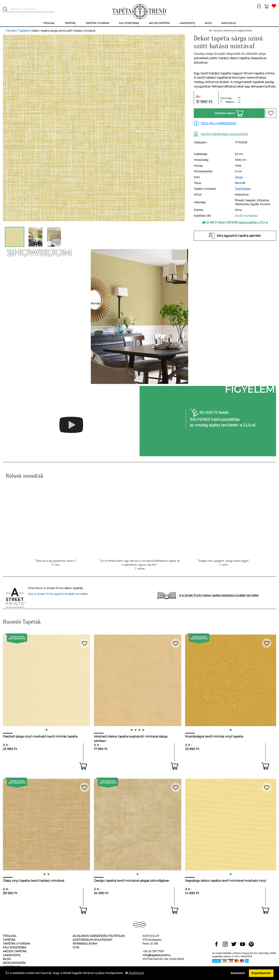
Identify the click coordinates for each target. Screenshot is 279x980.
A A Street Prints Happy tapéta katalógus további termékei (219, 595)
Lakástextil (12, 955)
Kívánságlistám (85, 944)
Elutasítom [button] (238, 973)
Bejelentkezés (14, 963)
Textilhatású (243, 189)
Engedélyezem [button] (261, 973)
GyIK (76, 947)
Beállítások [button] (135, 973)
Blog (7, 959)
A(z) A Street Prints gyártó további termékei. (58, 594)
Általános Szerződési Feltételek (99, 936)
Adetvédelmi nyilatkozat (93, 940)
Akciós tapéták (15, 951)
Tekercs (230, 102)
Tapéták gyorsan (16, 944)
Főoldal (11, 31)
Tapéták (24, 31)
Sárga (239, 177)
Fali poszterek (15, 947)
